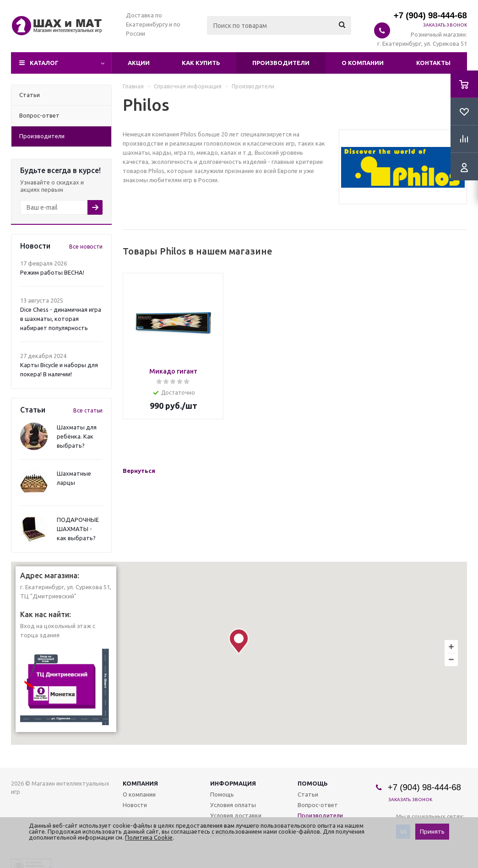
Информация (233, 783)
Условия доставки (236, 815)
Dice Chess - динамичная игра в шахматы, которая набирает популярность (61, 319)
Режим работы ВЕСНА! (52, 272)
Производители (281, 63)
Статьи (308, 794)
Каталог (44, 63)
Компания (140, 783)
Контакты (433, 63)
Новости (135, 805)
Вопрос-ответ (318, 805)
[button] (239, 641)
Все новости (86, 247)
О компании (363, 63)
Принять (432, 832)
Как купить (201, 63)
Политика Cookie (149, 837)
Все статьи (88, 410)
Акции (139, 63)
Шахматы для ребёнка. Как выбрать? (77, 436)
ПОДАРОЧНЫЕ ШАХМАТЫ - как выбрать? (78, 529)
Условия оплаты (233, 805)
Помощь (313, 783)
